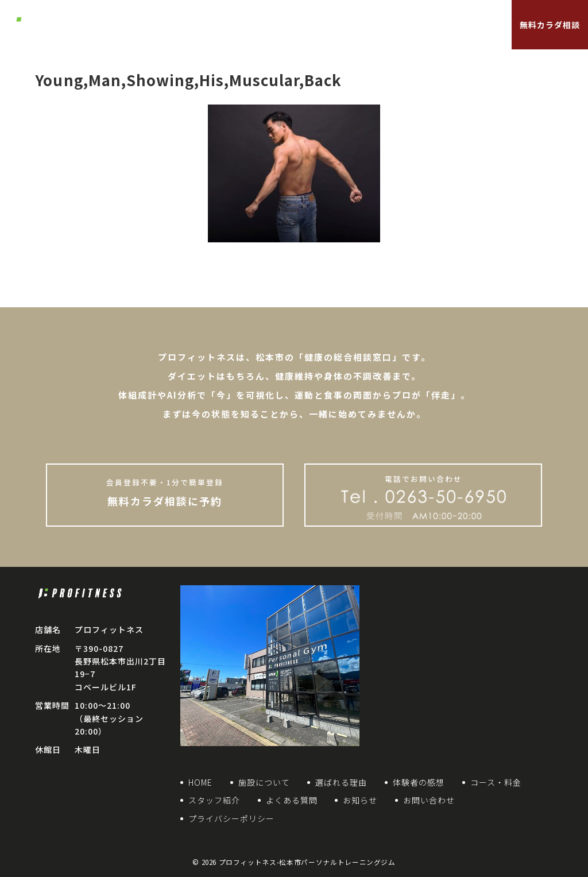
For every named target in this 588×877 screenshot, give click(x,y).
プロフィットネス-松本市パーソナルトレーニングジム (307, 862)
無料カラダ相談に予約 (165, 492)
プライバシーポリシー (231, 818)
